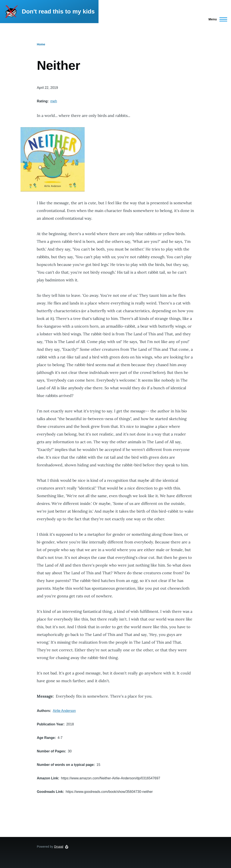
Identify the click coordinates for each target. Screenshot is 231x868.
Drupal (59, 847)
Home (41, 44)
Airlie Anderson (64, 711)
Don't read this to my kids (58, 11)
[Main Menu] (217, 19)
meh (54, 101)
